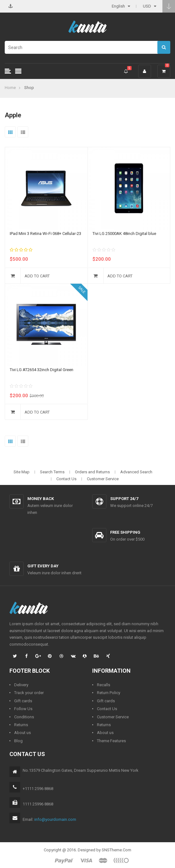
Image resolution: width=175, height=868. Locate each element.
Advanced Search (136, 472)
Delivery (21, 685)
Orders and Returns (92, 472)
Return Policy (109, 693)
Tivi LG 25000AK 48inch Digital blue (124, 234)
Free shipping (125, 532)
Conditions (24, 717)
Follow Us (23, 709)
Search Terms (52, 472)
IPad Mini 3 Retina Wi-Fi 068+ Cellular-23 (45, 234)
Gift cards (23, 701)
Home (10, 88)
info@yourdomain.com (55, 819)
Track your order (29, 693)
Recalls (104, 685)
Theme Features (111, 741)
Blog (18, 741)
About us (23, 733)
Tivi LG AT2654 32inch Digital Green (42, 370)
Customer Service (103, 479)
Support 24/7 (124, 499)
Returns (21, 725)
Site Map (22, 472)
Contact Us (66, 479)
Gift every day (43, 566)
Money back (41, 499)
